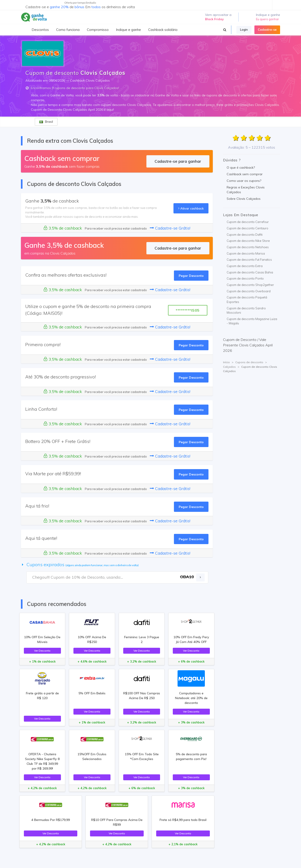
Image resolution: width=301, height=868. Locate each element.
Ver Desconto (42, 651)
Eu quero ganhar (267, 19)
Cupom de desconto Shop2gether (250, 285)
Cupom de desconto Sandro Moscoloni (246, 310)
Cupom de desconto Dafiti (245, 235)
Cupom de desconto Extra (245, 266)
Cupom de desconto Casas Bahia (250, 272)
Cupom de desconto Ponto (245, 278)
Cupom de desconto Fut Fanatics (249, 260)
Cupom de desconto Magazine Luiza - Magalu (252, 321)
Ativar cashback (191, 208)
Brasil (46, 122)
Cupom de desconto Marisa (246, 253)
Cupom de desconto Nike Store (248, 241)
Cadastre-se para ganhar (178, 161)
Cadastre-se (267, 30)
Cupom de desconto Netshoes (248, 247)
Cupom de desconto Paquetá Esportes (247, 300)
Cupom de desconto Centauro (247, 228)
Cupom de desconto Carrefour (248, 222)
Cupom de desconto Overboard (249, 291)
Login (244, 30)
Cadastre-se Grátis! (170, 228)
